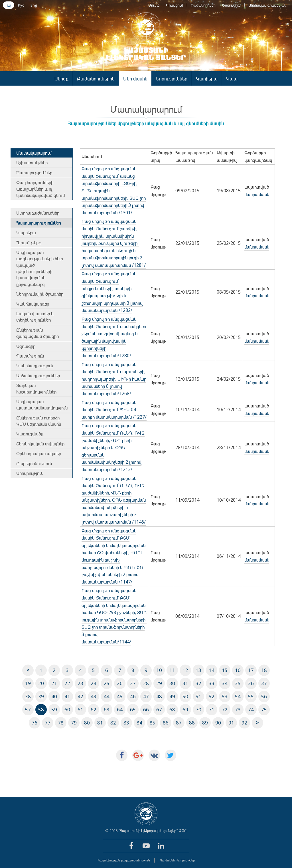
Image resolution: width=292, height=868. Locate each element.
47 (146, 696)
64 (120, 709)
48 (159, 696)
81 (100, 723)
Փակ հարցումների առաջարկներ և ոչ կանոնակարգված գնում (40, 189)
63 (107, 709)
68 (172, 709)
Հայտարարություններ (38, 223)
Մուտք (154, 5)
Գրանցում (175, 5)
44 (107, 696)
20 (41, 683)
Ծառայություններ (34, 173)
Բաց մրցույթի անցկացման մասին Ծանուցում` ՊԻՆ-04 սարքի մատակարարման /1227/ (114, 410)
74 (251, 709)
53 (225, 696)
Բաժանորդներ (203, 5)
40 (54, 696)
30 (172, 683)
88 (192, 723)
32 (198, 683)
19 (28, 683)
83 (126, 723)
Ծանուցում (231, 5)
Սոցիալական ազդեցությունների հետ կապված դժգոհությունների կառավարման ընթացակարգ (40, 268)
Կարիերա (207, 79)
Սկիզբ (61, 79)
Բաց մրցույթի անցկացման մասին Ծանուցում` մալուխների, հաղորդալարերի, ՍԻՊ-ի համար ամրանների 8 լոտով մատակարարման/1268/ (114, 379)
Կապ (232, 79)
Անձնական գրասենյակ (267, 5)
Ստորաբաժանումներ (38, 213)
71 (212, 709)
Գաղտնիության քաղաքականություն (124, 860)
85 (153, 723)
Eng (34, 5)
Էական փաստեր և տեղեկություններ (35, 317)
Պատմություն (30, 356)
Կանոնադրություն (35, 366)
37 (264, 683)
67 (159, 709)
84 (139, 723)
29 (159, 683)
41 (67, 696)
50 (185, 696)
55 (251, 696)
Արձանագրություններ (38, 376)
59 (54, 709)
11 (172, 670)
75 (264, 709)
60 (67, 709)
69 (185, 709)
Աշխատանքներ (32, 163)
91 (231, 723)
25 (107, 683)
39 (41, 696)
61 (80, 709)
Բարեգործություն (34, 463)
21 (54, 683)
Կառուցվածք (30, 434)
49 (172, 696)
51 (198, 696)
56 (264, 696)
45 (120, 696)
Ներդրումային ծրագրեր (40, 294)
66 (146, 709)
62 (94, 709)
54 (238, 696)
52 (212, 696)
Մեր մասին (135, 79)
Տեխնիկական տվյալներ (40, 444)
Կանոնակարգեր (33, 304)
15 (225, 670)
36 (251, 683)
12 (185, 670)
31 (185, 683)
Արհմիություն (30, 473)
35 (238, 683)
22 (67, 683)
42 (80, 696)
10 (159, 670)
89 (205, 723)
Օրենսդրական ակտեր (39, 453)
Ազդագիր (26, 346)
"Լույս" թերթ (29, 243)
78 (61, 723)
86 (166, 723)
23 (80, 683)
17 (251, 670)
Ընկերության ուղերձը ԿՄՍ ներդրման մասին (39, 421)
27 (133, 683)
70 (198, 709)
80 (87, 723)
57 (28, 709)
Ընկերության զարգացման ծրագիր (37, 333)
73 (238, 709)
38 (28, 696)
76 (35, 723)
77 (48, 723)
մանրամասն (257, 194)
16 (238, 670)
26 (120, 683)
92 (244, 723)
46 (133, 696)
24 (94, 683)
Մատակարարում (34, 153)
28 (146, 683)
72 (225, 709)
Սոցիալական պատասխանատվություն (42, 405)
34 (225, 683)
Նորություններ (172, 79)
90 (218, 723)
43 (94, 696)
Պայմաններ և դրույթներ (177, 860)
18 (264, 670)
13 (198, 670)
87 (179, 723)
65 (133, 709)
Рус (21, 5)
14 (212, 670)
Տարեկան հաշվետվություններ (36, 388)
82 (113, 723)
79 (74, 723)
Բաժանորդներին (96, 79)
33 (212, 683)
